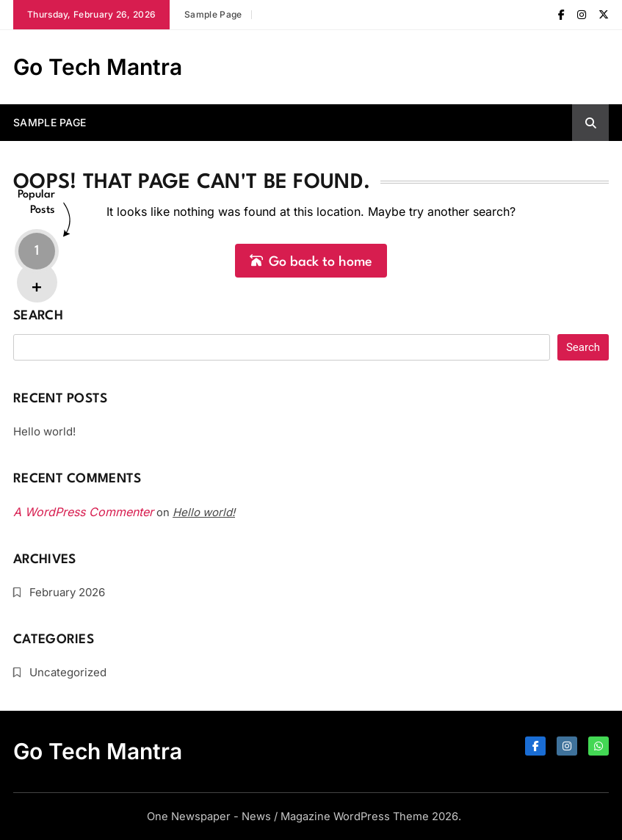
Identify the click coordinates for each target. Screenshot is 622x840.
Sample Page (213, 14)
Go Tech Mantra (98, 67)
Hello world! (44, 431)
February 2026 (67, 592)
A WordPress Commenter (83, 512)
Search (38, 316)
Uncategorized (68, 672)
